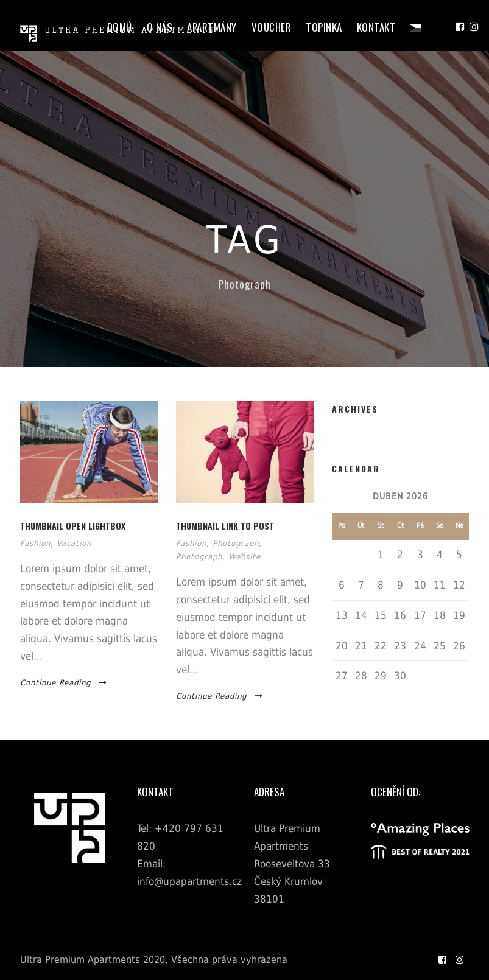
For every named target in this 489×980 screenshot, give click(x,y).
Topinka (324, 27)
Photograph (236, 543)
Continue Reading (64, 683)
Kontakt (376, 27)
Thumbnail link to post (225, 526)
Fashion (35, 543)
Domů (120, 27)
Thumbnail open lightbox (73, 526)
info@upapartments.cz (189, 881)
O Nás (160, 27)
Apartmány (212, 27)
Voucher (272, 27)
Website (244, 557)
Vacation (74, 543)
